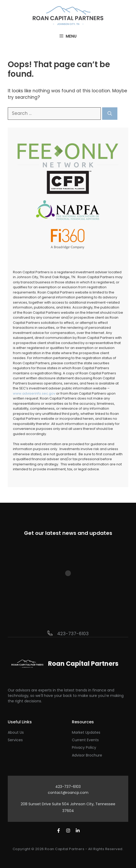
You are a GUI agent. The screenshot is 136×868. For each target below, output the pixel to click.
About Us (16, 732)
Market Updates (86, 732)
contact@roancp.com (68, 793)
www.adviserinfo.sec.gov (34, 393)
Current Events (85, 740)
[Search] (110, 114)
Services (15, 740)
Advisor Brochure (87, 755)
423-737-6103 (73, 634)
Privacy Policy (84, 747)
